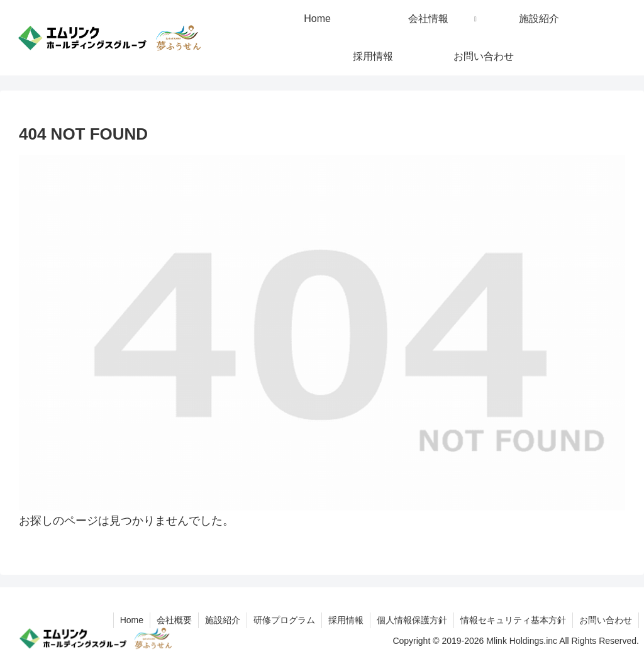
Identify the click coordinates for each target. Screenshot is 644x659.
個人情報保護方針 (412, 620)
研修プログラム (284, 620)
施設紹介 (223, 620)
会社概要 (174, 620)
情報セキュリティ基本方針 (513, 620)
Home (132, 620)
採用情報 (346, 620)
